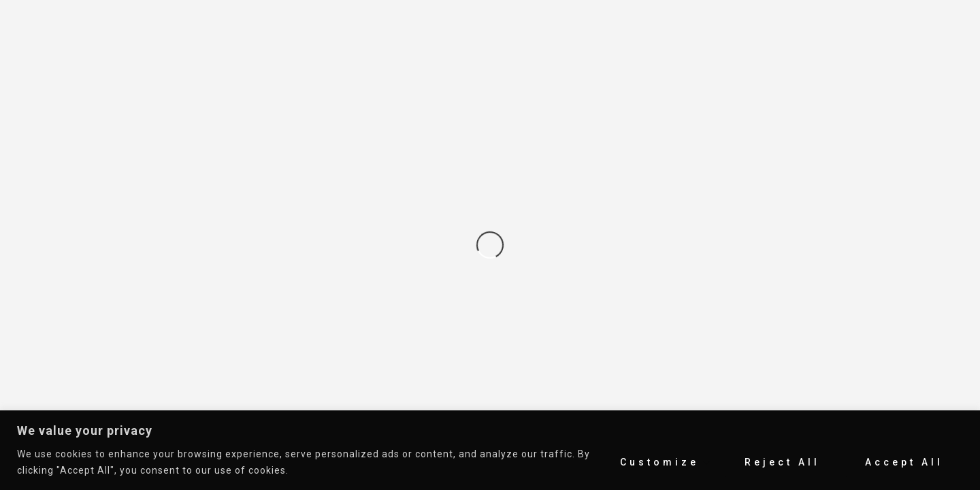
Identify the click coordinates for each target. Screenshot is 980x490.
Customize (659, 462)
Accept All (904, 462)
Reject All (782, 462)
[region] (490, 450)
